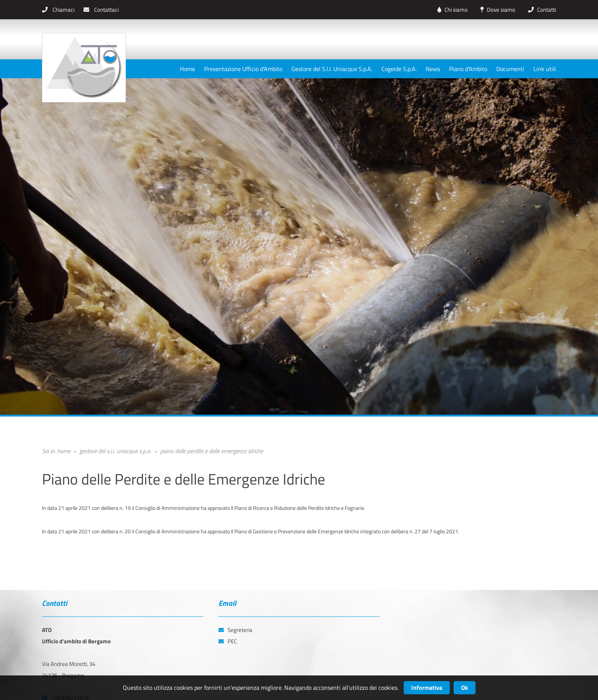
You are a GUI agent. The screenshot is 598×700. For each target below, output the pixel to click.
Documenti (510, 69)
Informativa (427, 688)
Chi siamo (451, 10)
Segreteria (235, 630)
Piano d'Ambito (468, 69)
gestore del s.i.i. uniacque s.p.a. (115, 451)
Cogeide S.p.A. (399, 69)
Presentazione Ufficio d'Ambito (243, 69)
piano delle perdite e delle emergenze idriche (212, 451)
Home (187, 69)
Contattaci (101, 10)
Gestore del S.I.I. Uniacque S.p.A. (332, 69)
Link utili (545, 69)
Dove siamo (496, 10)
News (433, 69)
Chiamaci (58, 10)
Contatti (540, 10)
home (64, 451)
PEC (228, 641)
